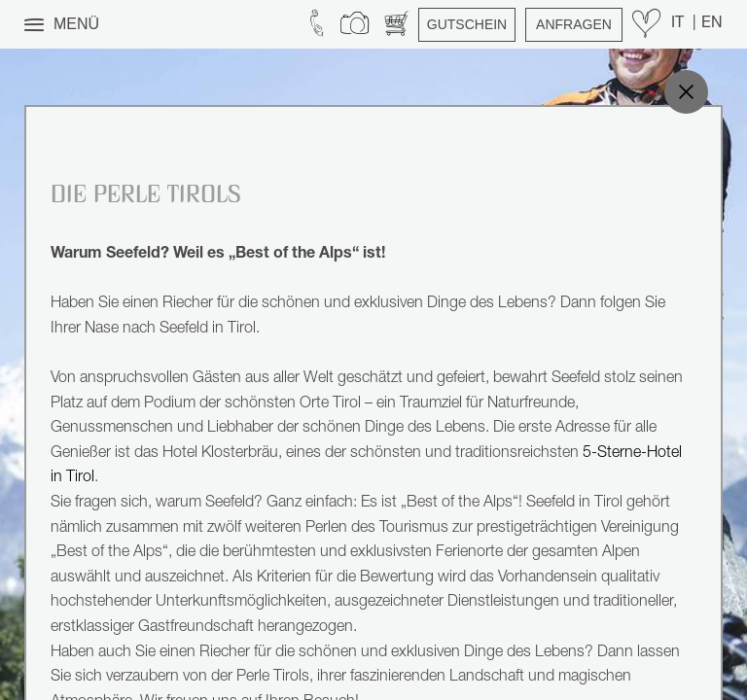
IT (679, 24)
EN (712, 24)
